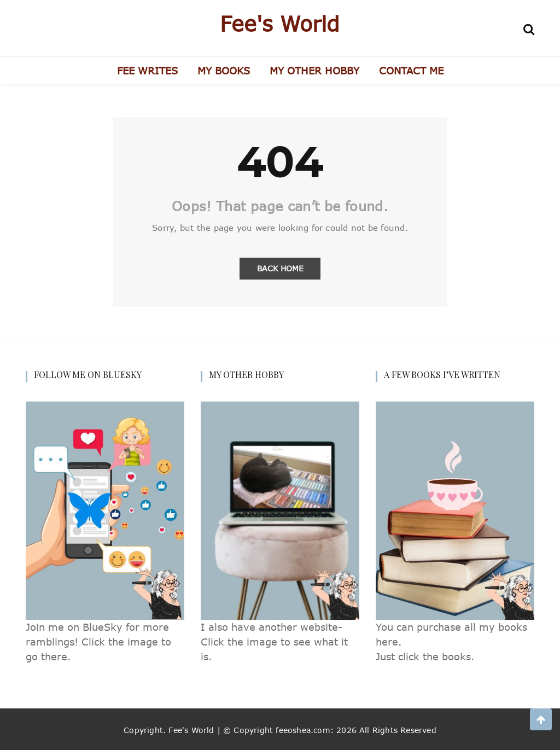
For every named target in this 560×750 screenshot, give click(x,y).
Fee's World (280, 24)
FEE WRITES (147, 71)
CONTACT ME (411, 71)
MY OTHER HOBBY (314, 71)
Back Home (280, 268)
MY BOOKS (224, 71)
